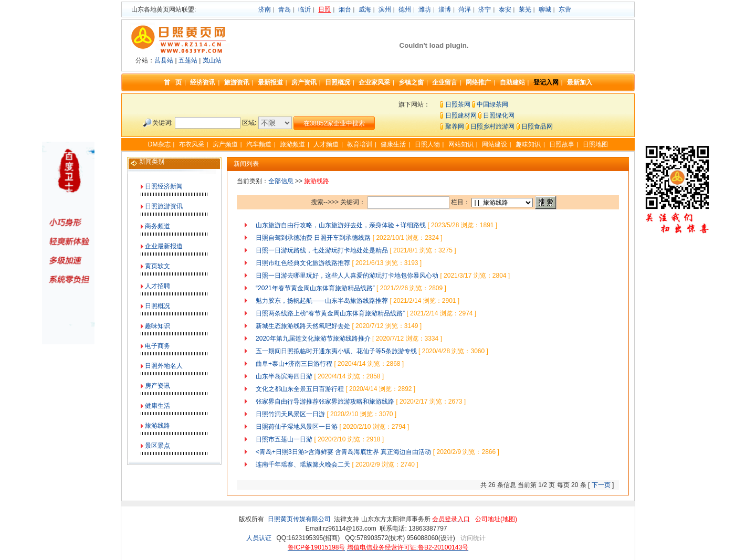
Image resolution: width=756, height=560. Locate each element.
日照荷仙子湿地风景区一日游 (297, 427)
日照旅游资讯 (164, 206)
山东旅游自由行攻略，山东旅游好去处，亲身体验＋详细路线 (341, 225)
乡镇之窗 (411, 82)
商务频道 (157, 226)
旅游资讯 (237, 82)
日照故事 (562, 144)
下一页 (601, 485)
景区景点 (157, 446)
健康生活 (393, 144)
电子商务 (157, 346)
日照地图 (595, 144)
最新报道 (270, 82)
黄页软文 (157, 266)
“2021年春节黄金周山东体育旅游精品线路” (315, 288)
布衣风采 (192, 144)
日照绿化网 (499, 115)
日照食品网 (537, 126)
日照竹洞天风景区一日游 (290, 414)
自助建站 (512, 82)
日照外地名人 (164, 366)
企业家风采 (374, 82)
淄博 (445, 9)
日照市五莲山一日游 (284, 439)
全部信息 (281, 181)
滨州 (385, 9)
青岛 (285, 9)
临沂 (304, 9)
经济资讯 (203, 82)
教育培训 (360, 144)
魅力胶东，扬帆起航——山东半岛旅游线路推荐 (322, 301)
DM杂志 (159, 144)
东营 (565, 9)
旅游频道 (292, 144)
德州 (405, 9)
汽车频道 (259, 144)
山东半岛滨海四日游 (284, 376)
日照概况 (338, 82)
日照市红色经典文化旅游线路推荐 (303, 263)
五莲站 (188, 60)
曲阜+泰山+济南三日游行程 (294, 364)
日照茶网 (458, 104)
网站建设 (495, 144)
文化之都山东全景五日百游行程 (300, 389)
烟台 (345, 9)
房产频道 (225, 144)
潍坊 (425, 9)
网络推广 (478, 82)
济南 (265, 9)
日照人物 (427, 144)
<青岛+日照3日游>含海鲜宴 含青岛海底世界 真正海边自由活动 (343, 452)
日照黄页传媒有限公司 (299, 519)
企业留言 (445, 82)
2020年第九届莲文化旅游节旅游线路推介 (313, 339)
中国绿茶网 (492, 104)
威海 (365, 9)
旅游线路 (157, 426)
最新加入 (580, 82)
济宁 (485, 9)
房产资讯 (304, 82)
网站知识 (461, 144)
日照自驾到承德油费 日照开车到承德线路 (313, 238)
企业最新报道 (164, 246)
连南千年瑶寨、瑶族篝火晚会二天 (303, 464)
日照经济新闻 (164, 186)
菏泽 (465, 9)
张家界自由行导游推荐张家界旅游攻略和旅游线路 (325, 401)
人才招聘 (157, 286)
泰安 (505, 9)
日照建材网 (461, 115)
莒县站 (164, 60)
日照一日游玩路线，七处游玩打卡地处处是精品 (322, 250)
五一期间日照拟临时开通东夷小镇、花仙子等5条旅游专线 (336, 351)
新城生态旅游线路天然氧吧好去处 (303, 326)
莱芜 (525, 9)
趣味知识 (528, 144)
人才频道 (326, 144)
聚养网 (455, 126)
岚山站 (212, 60)
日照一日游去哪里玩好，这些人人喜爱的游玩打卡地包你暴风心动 (347, 276)
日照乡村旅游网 (492, 126)
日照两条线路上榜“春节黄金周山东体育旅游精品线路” (330, 313)
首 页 (173, 82)
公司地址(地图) (496, 519)
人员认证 (259, 538)
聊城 (545, 9)
